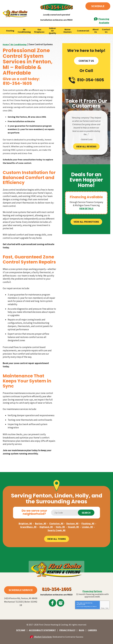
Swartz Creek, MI (56, 526)
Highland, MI (46, 523)
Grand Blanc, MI (28, 523)
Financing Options (92, 590)
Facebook (53, 601)
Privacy (103, 607)
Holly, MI (60, 523)
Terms (107, 607)
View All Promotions (86, 212)
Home (6, 36)
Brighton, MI (25, 519)
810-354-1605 (56, 5)
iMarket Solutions (42, 634)
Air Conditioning (20, 36)
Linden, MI (87, 523)
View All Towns (57, 534)
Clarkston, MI (56, 519)
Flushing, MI (88, 519)
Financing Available (96, 14)
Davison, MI (72, 519)
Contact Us (86, 53)
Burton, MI (41, 519)
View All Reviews (86, 136)
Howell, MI (73, 523)
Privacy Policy (87, 605)
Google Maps (60, 601)
